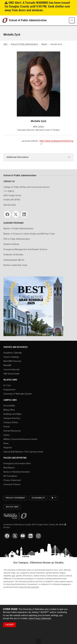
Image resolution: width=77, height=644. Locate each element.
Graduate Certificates (13, 255)
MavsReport (9, 468)
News (6, 443)
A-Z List (7, 385)
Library (7, 435)
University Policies (12, 484)
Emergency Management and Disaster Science (25, 249)
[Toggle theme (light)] (53, 498)
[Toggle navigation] (72, 20)
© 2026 (7, 527)
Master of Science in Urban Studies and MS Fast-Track (29, 234)
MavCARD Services (12, 361)
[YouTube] (23, 536)
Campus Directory (12, 418)
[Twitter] (16, 214)
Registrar (8, 447)
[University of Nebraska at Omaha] (6, 20)
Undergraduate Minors (14, 260)
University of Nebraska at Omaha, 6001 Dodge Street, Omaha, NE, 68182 (35, 525)
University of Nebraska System (18, 394)
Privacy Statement (12, 480)
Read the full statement (29, 587)
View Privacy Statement (40, 618)
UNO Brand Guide (11, 374)
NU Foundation (10, 476)
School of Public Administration (28, 20)
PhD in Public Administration (17, 239)
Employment (9, 390)
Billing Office (9, 410)
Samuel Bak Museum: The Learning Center (23, 452)
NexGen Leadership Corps (15, 265)
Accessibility (9, 406)
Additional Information (18, 157)
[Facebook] (7, 214)
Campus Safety (11, 422)
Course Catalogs (11, 357)
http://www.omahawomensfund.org (56, 141)
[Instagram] (38, 536)
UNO (5, 44)
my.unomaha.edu (12, 369)
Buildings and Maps (12, 414)
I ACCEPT (10, 625)
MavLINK (7, 365)
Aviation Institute (11, 244)
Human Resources (12, 431)
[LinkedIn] (24, 214)
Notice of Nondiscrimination (17, 472)
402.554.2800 (12, 507)
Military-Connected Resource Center (20, 439)
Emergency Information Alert (17, 463)
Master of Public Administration (18, 229)
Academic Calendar (13, 353)
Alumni (44, 44)
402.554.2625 (10, 205)
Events (7, 426)
